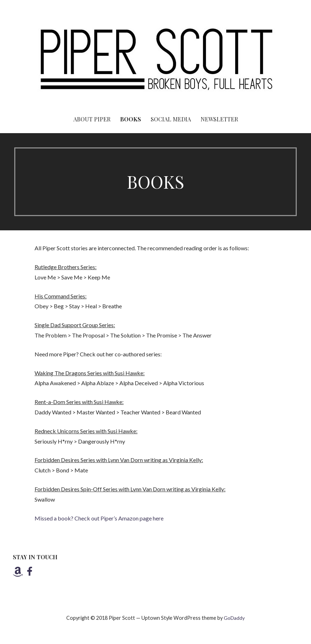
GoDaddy (234, 618)
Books (131, 119)
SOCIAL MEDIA (171, 119)
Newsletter (219, 119)
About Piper (92, 119)
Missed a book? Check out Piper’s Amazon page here (99, 518)
